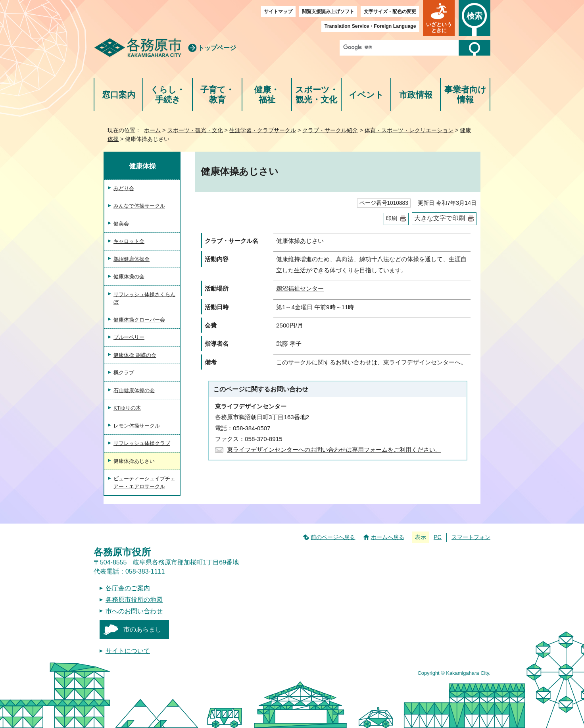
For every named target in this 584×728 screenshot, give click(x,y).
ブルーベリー (129, 337)
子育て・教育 (217, 95)
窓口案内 (119, 95)
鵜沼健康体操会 (132, 259)
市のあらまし (142, 629)
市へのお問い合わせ (134, 611)
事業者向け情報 (465, 95)
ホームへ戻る (388, 537)
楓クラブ (124, 373)
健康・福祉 (267, 95)
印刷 (392, 219)
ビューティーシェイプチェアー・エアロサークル (144, 482)
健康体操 (142, 166)
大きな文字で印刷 (440, 218)
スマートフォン (471, 537)
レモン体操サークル (137, 426)
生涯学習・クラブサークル (263, 130)
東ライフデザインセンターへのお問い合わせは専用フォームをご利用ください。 (334, 450)
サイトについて (128, 651)
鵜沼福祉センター (300, 288)
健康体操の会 (129, 276)
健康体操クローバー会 (139, 320)
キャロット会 (129, 241)
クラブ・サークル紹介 (330, 130)
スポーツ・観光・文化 (317, 95)
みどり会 (124, 188)
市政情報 (416, 95)
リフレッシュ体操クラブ (142, 443)
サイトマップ (278, 12)
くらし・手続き (168, 95)
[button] (439, 18)
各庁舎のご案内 (128, 588)
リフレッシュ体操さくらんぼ (144, 298)
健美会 (121, 224)
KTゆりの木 (127, 408)
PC (438, 537)
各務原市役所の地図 (134, 600)
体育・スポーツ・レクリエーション (409, 130)
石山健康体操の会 (134, 390)
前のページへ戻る (333, 537)
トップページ (217, 48)
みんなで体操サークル (139, 206)
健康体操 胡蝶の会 (135, 355)
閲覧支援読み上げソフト (328, 12)
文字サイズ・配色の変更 (390, 12)
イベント (366, 95)
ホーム (152, 130)
